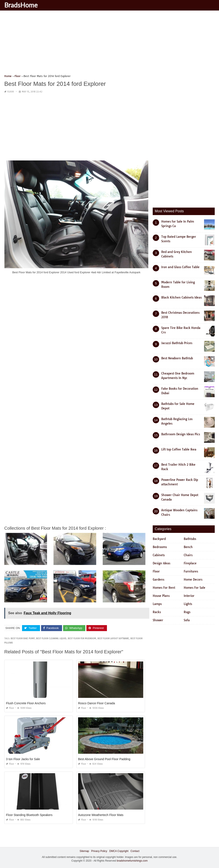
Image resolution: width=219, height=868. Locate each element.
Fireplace (190, 563)
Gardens (158, 580)
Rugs (187, 612)
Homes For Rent (164, 588)
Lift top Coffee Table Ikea (179, 449)
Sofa (187, 620)
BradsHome (21, 5)
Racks (157, 612)
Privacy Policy (99, 851)
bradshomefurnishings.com (132, 861)
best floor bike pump (23, 638)
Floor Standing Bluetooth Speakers (29, 815)
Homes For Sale (195, 588)
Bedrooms (160, 547)
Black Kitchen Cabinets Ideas (181, 297)
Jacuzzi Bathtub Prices (177, 343)
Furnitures (191, 571)
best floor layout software (113, 638)
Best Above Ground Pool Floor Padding (104, 759)
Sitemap (84, 851)
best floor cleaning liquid (51, 638)
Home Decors (193, 580)
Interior (189, 596)
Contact (135, 851)
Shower (158, 620)
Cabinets (159, 555)
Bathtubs (190, 539)
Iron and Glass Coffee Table (180, 267)
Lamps (157, 604)
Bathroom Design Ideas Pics (181, 434)
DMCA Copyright (119, 851)
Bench (188, 547)
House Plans (161, 596)
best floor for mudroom (82, 638)
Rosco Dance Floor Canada (97, 703)
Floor (10, 92)
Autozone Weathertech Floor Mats (101, 815)
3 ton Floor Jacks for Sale (23, 759)
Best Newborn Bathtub (177, 358)
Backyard (159, 539)
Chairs (188, 555)
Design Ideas (161, 563)
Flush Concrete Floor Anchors (26, 703)
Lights (188, 604)
